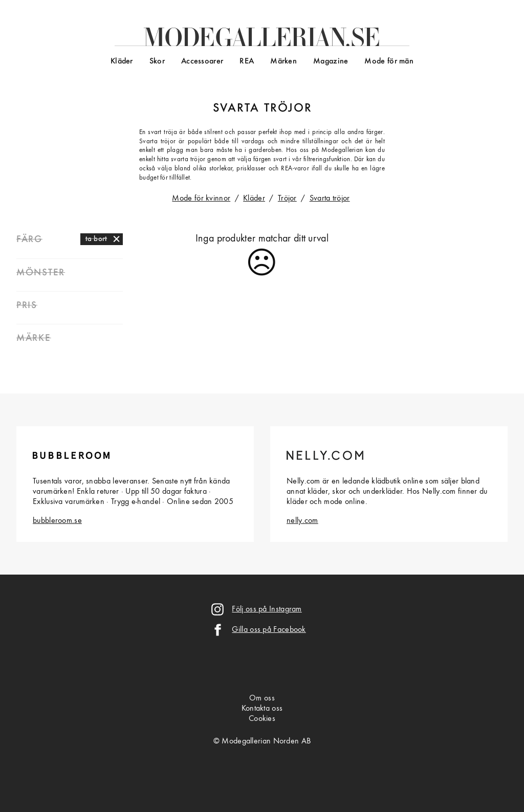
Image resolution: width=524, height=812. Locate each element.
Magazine (331, 61)
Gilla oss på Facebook (269, 630)
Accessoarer (202, 61)
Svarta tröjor (330, 199)
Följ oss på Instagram (267, 609)
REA (247, 61)
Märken (283, 61)
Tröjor (287, 199)
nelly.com (302, 521)
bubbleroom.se (57, 521)
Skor (157, 61)
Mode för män (389, 61)
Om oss (262, 698)
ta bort (96, 239)
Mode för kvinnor (201, 199)
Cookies (262, 719)
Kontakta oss (262, 709)
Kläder (122, 61)
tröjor (288, 108)
